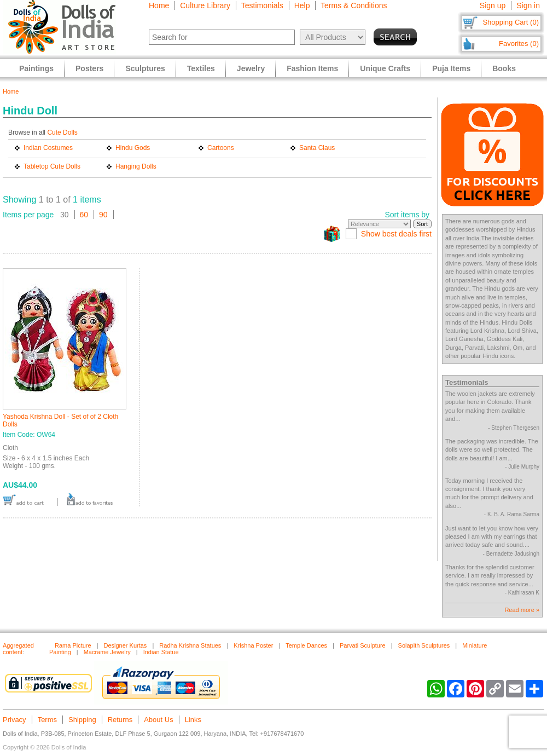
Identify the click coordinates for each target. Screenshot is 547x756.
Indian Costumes (48, 148)
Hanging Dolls (136, 166)
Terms (47, 720)
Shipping (82, 720)
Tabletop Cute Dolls (52, 166)
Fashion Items (312, 68)
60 (84, 215)
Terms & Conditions (354, 5)
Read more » (522, 610)
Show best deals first (396, 234)
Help (302, 5)
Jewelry (251, 68)
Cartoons (221, 148)
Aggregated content (18, 649)
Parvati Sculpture (363, 645)
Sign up (493, 5)
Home (159, 5)
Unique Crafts (385, 68)
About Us (158, 720)
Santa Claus (317, 148)
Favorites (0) (519, 44)
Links (193, 720)
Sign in (528, 5)
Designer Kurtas (126, 645)
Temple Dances (306, 645)
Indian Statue (161, 652)
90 (103, 215)
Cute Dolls (62, 132)
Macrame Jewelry (107, 652)
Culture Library (205, 5)
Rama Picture (73, 645)
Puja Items (451, 68)
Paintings (36, 68)
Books (504, 68)
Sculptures (145, 68)
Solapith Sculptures (424, 645)
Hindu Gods (133, 148)
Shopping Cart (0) (511, 22)
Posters (89, 68)
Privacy (14, 720)
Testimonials (262, 5)
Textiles (201, 68)
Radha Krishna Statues (190, 645)
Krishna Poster (253, 645)
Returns (120, 720)
